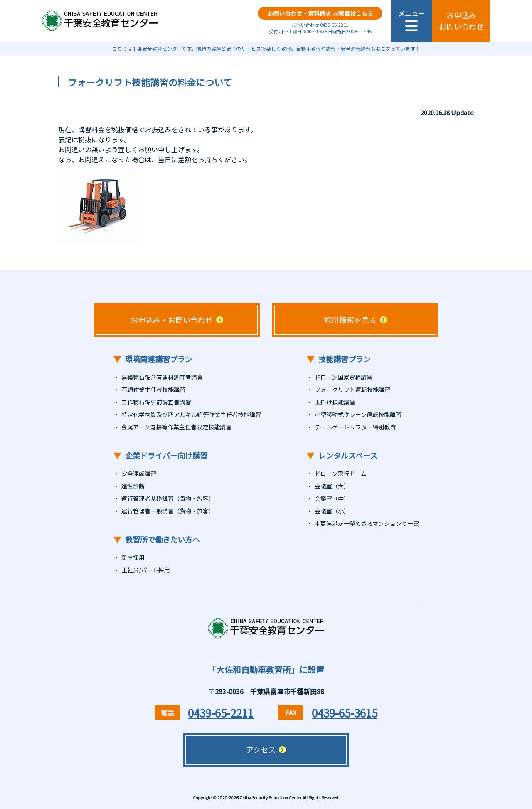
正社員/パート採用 (146, 570)
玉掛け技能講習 (335, 402)
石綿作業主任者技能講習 (153, 390)
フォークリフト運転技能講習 (352, 390)
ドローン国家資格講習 (344, 377)
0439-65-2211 (221, 713)
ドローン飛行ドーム (341, 474)
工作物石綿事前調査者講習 (156, 402)
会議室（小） (332, 511)
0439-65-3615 (345, 713)
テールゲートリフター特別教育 (355, 427)
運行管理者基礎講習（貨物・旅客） (168, 498)
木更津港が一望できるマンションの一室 (367, 523)
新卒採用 (133, 557)
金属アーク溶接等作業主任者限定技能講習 (176, 427)
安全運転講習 (139, 474)
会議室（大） (332, 486)
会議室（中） (332, 498)
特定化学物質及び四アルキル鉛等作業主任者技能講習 (191, 414)
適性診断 (133, 486)
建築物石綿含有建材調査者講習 (162, 377)
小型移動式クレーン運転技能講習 (358, 414)
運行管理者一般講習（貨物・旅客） (168, 511)
